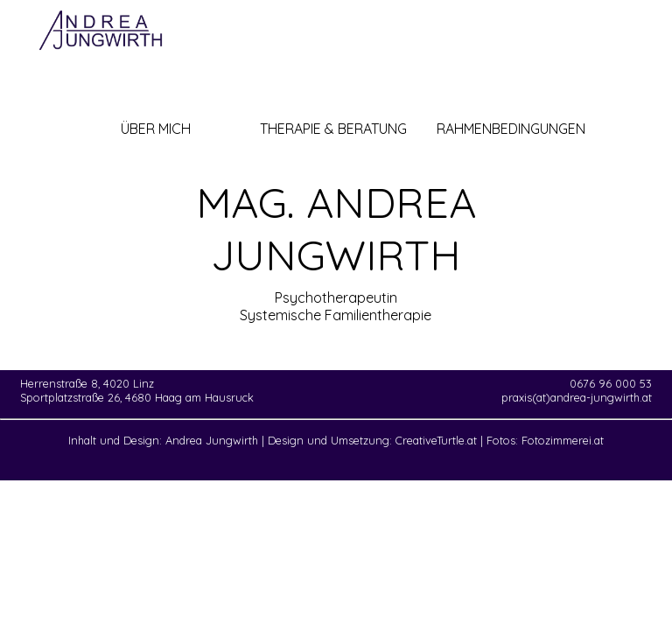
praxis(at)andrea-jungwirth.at (577, 397)
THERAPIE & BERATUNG (333, 129)
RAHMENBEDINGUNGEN (511, 129)
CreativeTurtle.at (436, 440)
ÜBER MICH (156, 129)
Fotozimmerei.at (563, 440)
